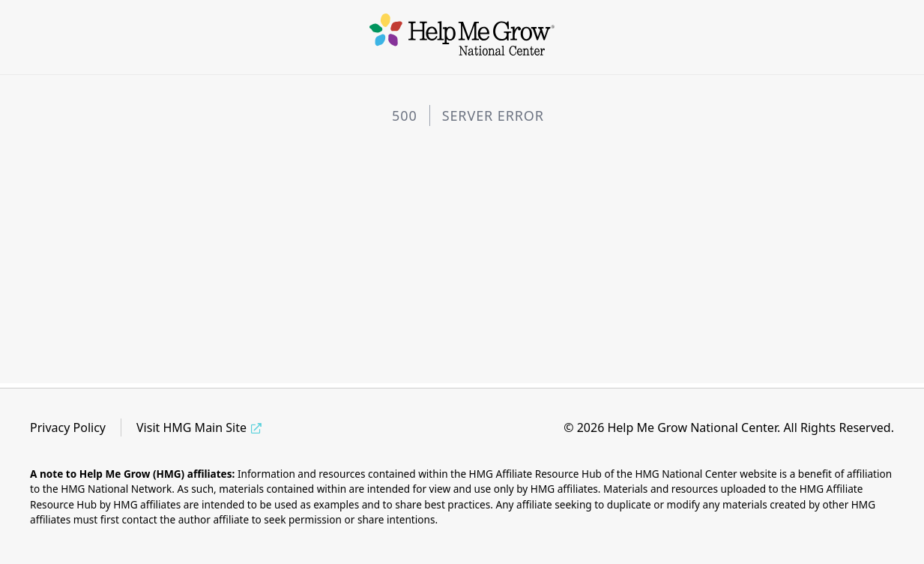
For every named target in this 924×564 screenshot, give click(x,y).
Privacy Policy (68, 427)
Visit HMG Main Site (191, 427)
